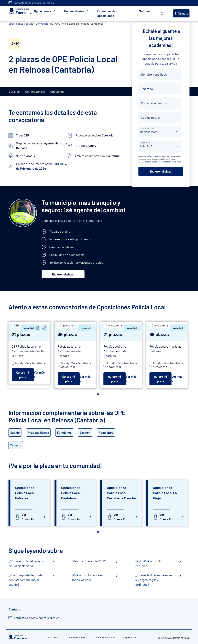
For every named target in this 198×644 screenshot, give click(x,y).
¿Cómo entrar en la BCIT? (89, 561)
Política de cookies (76, 637)
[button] (98, 394)
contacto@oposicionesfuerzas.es (34, 3)
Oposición (57, 91)
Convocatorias (74, 11)
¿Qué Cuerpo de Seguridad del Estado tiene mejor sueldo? (26, 580)
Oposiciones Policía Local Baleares (25, 493)
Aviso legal (53, 637)
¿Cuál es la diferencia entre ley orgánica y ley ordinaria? (154, 580)
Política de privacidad (104, 637)
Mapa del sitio (130, 637)
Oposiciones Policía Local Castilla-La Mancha (121, 493)
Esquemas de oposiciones (106, 13)
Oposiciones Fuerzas (21, 24)
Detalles (14, 91)
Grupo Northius (145, 156)
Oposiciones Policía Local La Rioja (165, 493)
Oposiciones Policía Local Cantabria (71, 493)
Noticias (145, 11)
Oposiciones (43, 11)
